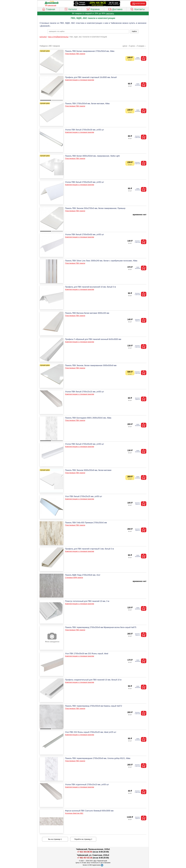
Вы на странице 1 (55, 839)
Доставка (115, 9)
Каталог (71, 9)
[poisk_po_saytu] (88, 31)
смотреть (110, 13)
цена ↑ (126, 46)
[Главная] (52, 3)
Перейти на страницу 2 (83, 839)
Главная (48, 9)
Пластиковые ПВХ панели (75, 54)
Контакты (138, 9)
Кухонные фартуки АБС (74, 813)
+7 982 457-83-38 (85, 858)
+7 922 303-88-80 (85, 852)
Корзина (93, 9)
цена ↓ (133, 46)
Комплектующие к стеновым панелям (80, 80)
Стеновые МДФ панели (74, 578)
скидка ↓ (142, 46)
